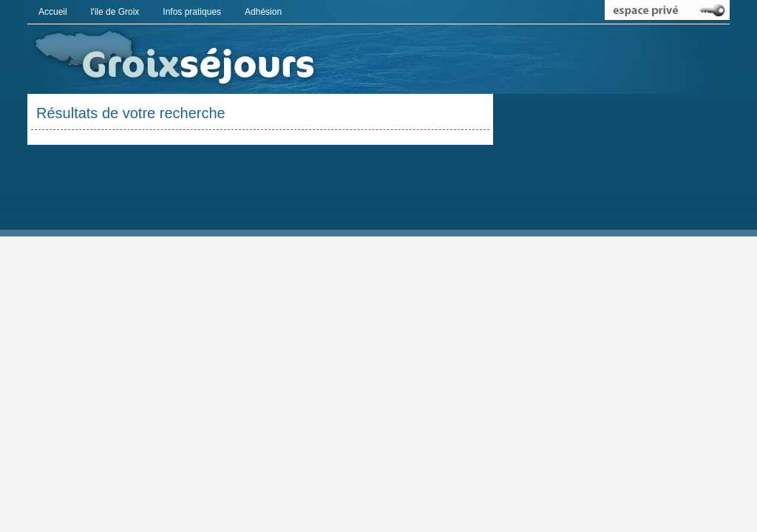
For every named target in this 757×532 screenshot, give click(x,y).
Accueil (53, 12)
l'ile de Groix (115, 12)
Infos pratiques (192, 12)
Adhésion (263, 12)
